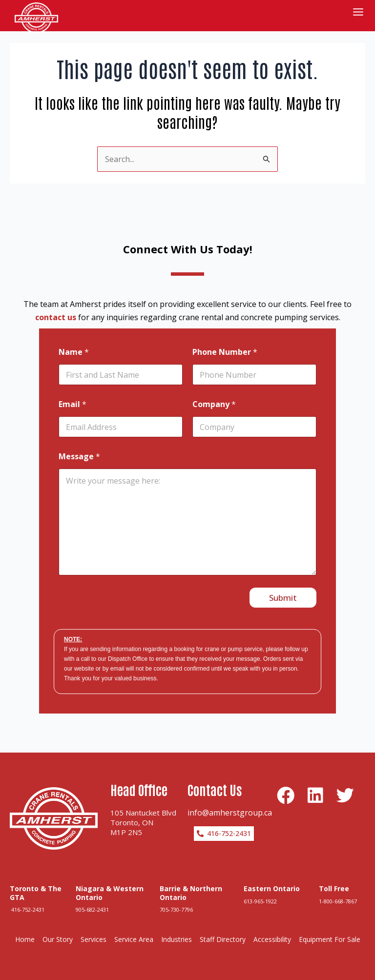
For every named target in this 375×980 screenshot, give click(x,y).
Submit (283, 585)
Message (79, 444)
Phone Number (225, 339)
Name (74, 339)
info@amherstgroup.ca (230, 799)
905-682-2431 (92, 897)
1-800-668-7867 (338, 888)
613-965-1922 (260, 888)
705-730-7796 (176, 897)
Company (214, 392)
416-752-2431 (27, 897)
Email (73, 392)
